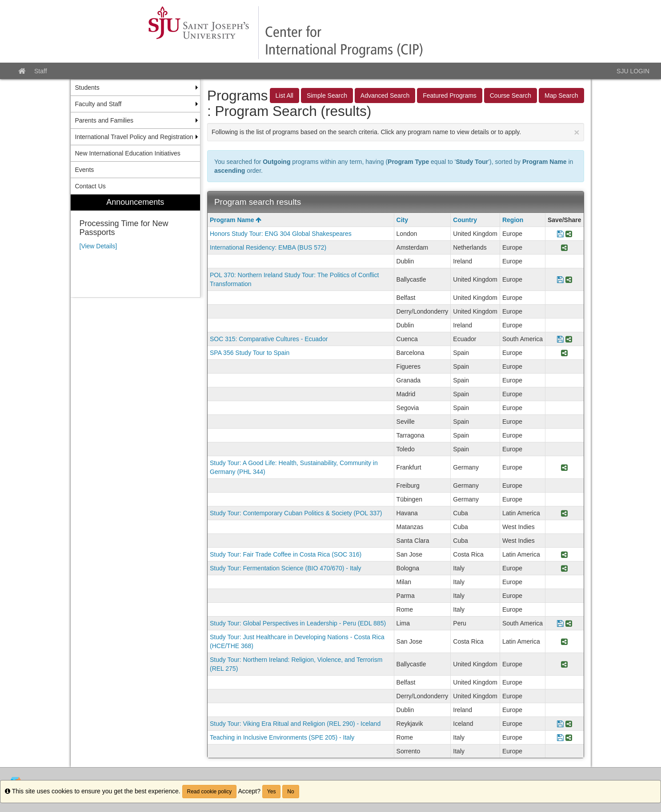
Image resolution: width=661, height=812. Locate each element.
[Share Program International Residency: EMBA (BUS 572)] (564, 247)
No (290, 792)
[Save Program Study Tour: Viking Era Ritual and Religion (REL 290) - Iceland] (560, 724)
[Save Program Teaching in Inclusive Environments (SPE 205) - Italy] (560, 737)
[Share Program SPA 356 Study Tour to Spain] (564, 353)
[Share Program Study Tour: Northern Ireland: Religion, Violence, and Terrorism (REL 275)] (564, 664)
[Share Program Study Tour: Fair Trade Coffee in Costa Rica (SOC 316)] (564, 554)
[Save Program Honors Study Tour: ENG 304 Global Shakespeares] (560, 234)
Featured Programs (450, 96)
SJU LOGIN (633, 71)
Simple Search (327, 96)
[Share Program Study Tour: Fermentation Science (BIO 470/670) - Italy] (564, 568)
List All (284, 96)
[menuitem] (136, 246)
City (402, 220)
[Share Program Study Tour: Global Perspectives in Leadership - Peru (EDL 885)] (569, 623)
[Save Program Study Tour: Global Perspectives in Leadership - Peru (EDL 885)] (560, 623)
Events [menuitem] (85, 170)
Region (513, 220)
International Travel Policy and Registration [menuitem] (134, 137)
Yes (272, 792)
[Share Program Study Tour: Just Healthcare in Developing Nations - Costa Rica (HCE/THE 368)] (564, 641)
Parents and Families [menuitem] (104, 120)
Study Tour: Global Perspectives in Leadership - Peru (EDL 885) (298, 623)
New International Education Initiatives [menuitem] (128, 153)
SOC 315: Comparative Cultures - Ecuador (269, 339)
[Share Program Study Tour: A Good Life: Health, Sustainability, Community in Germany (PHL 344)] (564, 467)
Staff (41, 71)
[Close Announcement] (577, 132)
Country (465, 220)
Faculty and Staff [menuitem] (98, 104)
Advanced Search (385, 96)
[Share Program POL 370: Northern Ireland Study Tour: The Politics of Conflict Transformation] (569, 279)
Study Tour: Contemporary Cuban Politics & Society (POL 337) (296, 513)
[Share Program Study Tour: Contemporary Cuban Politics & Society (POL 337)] (564, 513)
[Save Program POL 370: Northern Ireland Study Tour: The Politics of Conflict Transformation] (560, 279)
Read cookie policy (210, 792)
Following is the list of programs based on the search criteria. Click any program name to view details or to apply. (396, 132)
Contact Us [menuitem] (90, 186)
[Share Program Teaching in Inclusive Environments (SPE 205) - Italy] (569, 737)
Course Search (511, 96)
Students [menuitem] (87, 88)
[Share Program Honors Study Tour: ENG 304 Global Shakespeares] (569, 234)
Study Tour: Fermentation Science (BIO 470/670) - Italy (286, 568)
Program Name (236, 220)
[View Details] (98, 246)
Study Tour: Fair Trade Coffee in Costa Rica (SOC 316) (286, 554)
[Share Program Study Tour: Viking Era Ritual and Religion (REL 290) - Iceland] (569, 724)
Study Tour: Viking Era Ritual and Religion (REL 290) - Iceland (295, 724)
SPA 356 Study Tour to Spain (250, 353)
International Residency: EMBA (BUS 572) (268, 247)
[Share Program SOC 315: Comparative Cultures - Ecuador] (569, 339)
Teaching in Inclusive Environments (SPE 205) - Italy (282, 737)
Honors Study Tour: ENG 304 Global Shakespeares (281, 234)
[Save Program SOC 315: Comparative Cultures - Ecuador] (560, 339)
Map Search (561, 96)
